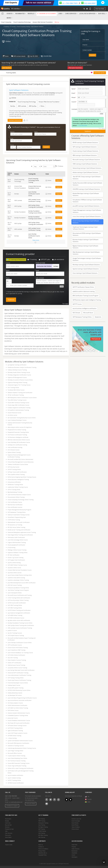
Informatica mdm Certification (16, 537)
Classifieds (74, 853)
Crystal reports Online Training (16, 756)
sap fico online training (14, 563)
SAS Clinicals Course (13, 450)
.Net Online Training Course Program (18, 590)
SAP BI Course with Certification (17, 603)
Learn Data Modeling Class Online (17, 758)
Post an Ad (8, 835)
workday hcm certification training (17, 445)
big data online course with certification (19, 620)
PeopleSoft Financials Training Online (18, 432)
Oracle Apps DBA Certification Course (18, 405)
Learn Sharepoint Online (15, 593)
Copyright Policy (42, 855)
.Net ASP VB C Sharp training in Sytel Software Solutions (86, 178)
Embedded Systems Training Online (18, 715)
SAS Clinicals (76, 313)
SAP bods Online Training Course (17, 725)
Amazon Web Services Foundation (43, 22)
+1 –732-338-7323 (68, 3)
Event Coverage (76, 821)
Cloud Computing (6, 22)
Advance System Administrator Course (19, 713)
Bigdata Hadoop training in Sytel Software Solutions (85, 247)
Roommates (20, 14)
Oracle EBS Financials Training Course (19, 763)
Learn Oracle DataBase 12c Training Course (20, 653)
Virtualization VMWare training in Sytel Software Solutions (87, 201)
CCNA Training (42, 831)
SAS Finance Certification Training (17, 435)
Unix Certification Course (15, 502)
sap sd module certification (15, 775)
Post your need (100, 9)
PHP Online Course (13, 710)
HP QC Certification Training (16, 395)
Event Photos (75, 825)
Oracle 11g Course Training (15, 558)
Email (12, 138)
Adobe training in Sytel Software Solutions (85, 172)
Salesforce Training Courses (16, 746)
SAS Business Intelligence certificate (18, 437)
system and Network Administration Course (20, 741)
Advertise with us (43, 853)
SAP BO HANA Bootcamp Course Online (19, 690)
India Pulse (74, 845)
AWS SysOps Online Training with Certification (21, 625)
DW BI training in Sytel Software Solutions (85, 143)
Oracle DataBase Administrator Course (19, 720)
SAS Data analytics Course (15, 703)
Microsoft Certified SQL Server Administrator (20, 459)
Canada (88, 799)
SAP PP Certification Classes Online (83, 287)
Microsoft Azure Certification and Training (20, 595)
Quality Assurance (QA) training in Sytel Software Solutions (87, 184)
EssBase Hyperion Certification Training (19, 408)
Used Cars (8, 823)
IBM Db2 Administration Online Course (19, 440)
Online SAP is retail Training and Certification (20, 768)
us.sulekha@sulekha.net (16, 802)
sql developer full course (15, 695)
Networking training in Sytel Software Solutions (87, 168)
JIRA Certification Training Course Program (85, 296)
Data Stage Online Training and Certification (20, 535)
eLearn (73, 855)
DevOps (13, 106)
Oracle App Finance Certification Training (19, 680)
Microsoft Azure (88, 313)
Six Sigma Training (43, 827)
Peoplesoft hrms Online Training (17, 430)
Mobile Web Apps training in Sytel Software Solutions (86, 194)
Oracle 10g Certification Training (17, 766)
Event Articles (75, 823)
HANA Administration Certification (17, 705)
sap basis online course (14, 568)
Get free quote (100, 73)
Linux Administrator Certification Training (19, 675)
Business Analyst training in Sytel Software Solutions (85, 241)
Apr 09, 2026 (34, 56)
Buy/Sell (102, 14)
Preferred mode (40, 263)
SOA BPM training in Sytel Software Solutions (86, 189)
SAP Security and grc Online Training (18, 600)
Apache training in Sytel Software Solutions (86, 269)
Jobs (60, 14)
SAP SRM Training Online (15, 608)
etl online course (12, 415)
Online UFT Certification (14, 663)
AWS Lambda (22, 106)
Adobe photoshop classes (15, 693)
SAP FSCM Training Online (15, 728)
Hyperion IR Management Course (17, 377)
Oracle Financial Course (14, 413)
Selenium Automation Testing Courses (19, 515)
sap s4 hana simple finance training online (20, 575)
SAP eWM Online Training (15, 615)
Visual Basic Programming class (17, 517)
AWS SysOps (33, 106)
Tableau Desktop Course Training (17, 370)
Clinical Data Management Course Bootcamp (21, 462)
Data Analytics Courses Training (17, 660)
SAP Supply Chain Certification (16, 560)
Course (8, 263)
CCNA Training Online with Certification (19, 598)
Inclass (56, 266)
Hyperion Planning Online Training (17, 382)
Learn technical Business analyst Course (19, 495)
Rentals (31, 14)
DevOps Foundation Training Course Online (20, 623)
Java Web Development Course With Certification (22, 583)
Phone (12, 145)
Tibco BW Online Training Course (17, 400)
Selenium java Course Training (16, 665)
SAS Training (42, 833)
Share (7, 56)
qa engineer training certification (17, 365)
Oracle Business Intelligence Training (18, 479)
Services (7, 827)
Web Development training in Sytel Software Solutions (86, 253)
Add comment (40, 278)
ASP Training (42, 829)
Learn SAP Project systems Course (17, 733)
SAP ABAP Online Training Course (17, 565)
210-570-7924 (47, 56)
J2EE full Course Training (15, 585)
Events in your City (76, 819)
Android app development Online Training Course (22, 748)
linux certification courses (15, 507)
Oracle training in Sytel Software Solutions (85, 151)
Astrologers (75, 857)
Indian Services (76, 849)
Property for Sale (9, 829)
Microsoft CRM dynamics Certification (18, 743)
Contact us (41, 847)
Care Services (71, 14)
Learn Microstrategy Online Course (18, 540)
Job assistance (58, 259)
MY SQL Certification (13, 555)
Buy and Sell (8, 825)
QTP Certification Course (15, 645)
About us (41, 845)
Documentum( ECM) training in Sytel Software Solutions (87, 234)
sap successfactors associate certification (20, 700)
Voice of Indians (76, 827)
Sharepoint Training (43, 823)
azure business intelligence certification (85, 308)
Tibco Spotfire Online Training (16, 474)
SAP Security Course (13, 467)
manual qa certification (14, 482)
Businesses (75, 851)
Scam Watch (8, 837)
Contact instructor (15, 120)
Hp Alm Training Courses (15, 633)
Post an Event (75, 829)
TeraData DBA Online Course (16, 390)
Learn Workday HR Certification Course (19, 442)
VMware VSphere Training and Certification (20, 393)
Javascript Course (13, 718)
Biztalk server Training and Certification (19, 530)
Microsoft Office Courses (15, 753)
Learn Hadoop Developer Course (17, 420)
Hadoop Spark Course (14, 685)
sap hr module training (14, 778)
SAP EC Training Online (14, 780)
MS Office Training (43, 835)
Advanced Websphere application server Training (22, 532)
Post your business (75, 68)
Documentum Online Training (16, 497)
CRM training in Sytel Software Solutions (85, 164)
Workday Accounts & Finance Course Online (20, 380)
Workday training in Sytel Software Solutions (86, 265)
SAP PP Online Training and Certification (19, 610)
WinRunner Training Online (15, 485)
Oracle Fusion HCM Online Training (18, 648)
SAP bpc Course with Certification (17, 472)
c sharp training (12, 738)
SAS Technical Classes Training (17, 761)
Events (9, 14)
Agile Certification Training (15, 731)
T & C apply (65, 304)
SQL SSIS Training (13, 658)
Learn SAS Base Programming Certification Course (22, 698)
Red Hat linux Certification (15, 505)
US (88, 797)
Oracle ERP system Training (15, 688)
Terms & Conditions (43, 849)
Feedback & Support (12, 806)
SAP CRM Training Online (15, 605)
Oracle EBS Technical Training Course (18, 403)
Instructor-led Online (44, 266)
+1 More (42, 106)
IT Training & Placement (47, 14)
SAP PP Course (77, 304)
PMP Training (42, 821)
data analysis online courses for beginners (20, 427)
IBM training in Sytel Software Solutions (85, 155)
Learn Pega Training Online (15, 751)
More (9, 18)
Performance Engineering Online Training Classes (22, 477)
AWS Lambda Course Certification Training (20, 628)
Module (12, 132)
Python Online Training (14, 452)
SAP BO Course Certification (16, 783)
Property (74, 847)
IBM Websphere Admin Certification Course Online (22, 398)
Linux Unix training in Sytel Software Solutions (87, 216)
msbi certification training (15, 447)
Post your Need (31, 804)
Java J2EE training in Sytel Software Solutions (86, 206)
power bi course (12, 630)
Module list (12, 102)
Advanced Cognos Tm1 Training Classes (19, 385)
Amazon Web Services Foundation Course (20, 570)
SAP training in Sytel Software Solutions (85, 147)
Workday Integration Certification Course (19, 375)
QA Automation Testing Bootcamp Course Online (22, 418)
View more (36, 240)
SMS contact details (19, 56)
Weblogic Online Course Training (17, 550)
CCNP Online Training (14, 520)
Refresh (61, 166)
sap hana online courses (15, 573)
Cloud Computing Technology (22, 22)
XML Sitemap (42, 837)
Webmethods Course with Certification (19, 522)
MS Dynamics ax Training (15, 525)
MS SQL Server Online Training (16, 527)
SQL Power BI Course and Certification (19, 723)
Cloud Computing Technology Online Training (21, 500)
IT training (32, 259)
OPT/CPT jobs (44, 259)
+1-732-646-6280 (82, 125)
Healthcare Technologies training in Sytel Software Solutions (85, 228)
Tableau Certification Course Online (18, 464)
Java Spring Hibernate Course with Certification (21, 670)
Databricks (98, 317)
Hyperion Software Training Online (18, 552)
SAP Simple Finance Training (16, 635)
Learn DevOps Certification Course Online (20, 643)
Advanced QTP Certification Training (18, 673)
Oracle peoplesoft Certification (16, 545)
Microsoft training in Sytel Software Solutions (86, 160)
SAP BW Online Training (14, 736)
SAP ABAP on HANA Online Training (18, 708)
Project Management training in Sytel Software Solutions (87, 211)
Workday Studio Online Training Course (19, 372)
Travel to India (9, 845)
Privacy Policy (42, 851)
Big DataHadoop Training (15, 492)
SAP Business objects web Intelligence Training (87, 300)
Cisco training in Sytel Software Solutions (85, 273)
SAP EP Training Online (14, 469)
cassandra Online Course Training (17, 668)
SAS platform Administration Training (18, 410)
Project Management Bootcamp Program (19, 510)
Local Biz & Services (87, 14)
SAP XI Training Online (14, 490)
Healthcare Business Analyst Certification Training (22, 367)
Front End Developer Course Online (18, 683)
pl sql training (11, 547)
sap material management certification (19, 613)
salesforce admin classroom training (84, 291)
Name (36, 132)
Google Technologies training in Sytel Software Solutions (87, 259)
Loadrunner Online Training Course (18, 487)
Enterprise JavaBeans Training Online (18, 588)
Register (59, 180)
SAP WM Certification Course (16, 618)
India (89, 802)
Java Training (42, 825)
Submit (92, 55)
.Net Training (42, 819)
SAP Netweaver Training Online (17, 512)
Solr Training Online (13, 387)
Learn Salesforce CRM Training (16, 650)
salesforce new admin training (16, 578)
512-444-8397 (88, 3)
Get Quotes (7, 68)
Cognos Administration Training (17, 542)
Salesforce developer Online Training (18, 580)
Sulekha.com (3, 14)
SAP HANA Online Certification (16, 655)
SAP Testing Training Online (16, 678)
